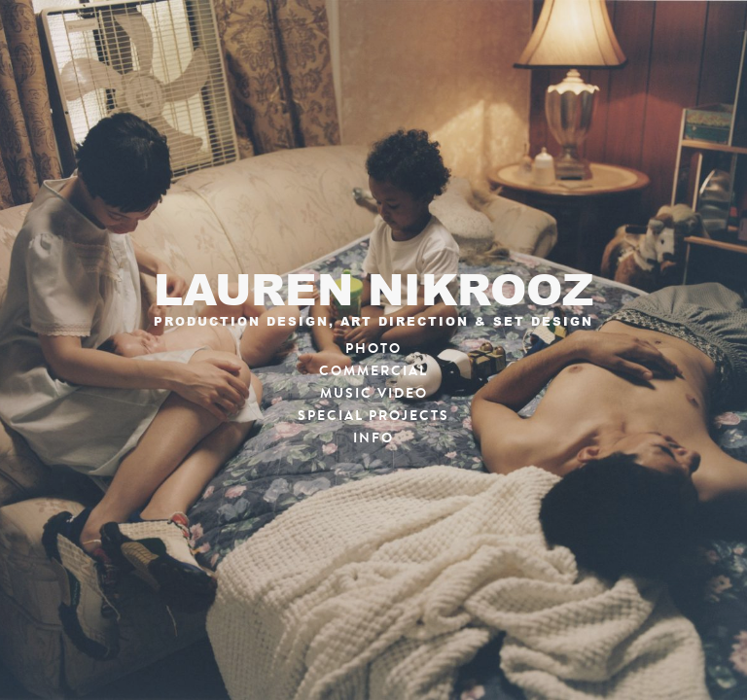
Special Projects (373, 416)
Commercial (373, 371)
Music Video (374, 393)
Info (373, 438)
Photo (373, 349)
